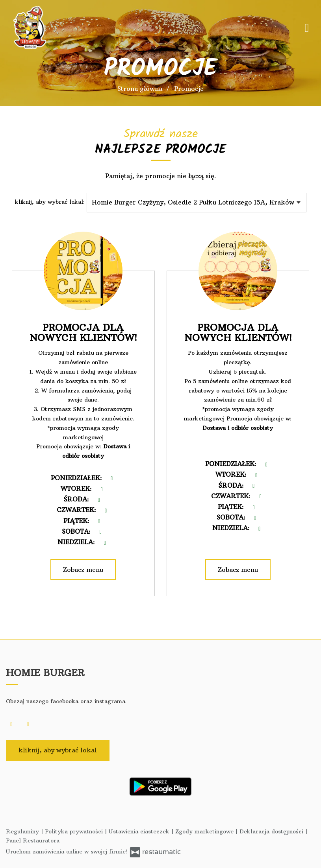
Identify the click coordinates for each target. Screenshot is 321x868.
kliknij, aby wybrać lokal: (50, 202)
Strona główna (140, 88)
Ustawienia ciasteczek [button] (140, 831)
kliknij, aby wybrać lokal (58, 750)
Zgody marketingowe (205, 831)
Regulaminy (23, 831)
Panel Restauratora (33, 840)
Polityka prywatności (75, 831)
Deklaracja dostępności (272, 831)
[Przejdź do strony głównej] (57, 28)
